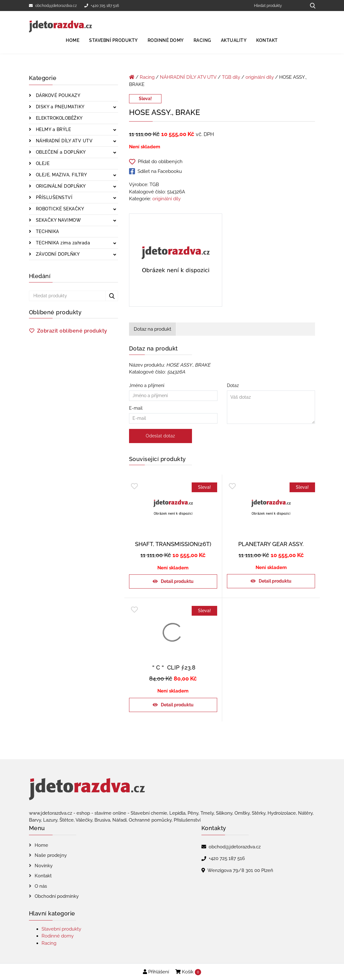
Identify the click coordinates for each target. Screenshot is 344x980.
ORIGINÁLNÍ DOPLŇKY (60, 186)
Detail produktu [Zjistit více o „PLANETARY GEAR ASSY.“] (275, 581)
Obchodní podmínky (57, 896)
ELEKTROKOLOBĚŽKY (59, 118)
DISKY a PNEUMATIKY (59, 107)
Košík (188, 972)
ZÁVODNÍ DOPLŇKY (57, 254)
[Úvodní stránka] (132, 77)
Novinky (44, 866)
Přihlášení (156, 972)
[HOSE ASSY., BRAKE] (176, 261)
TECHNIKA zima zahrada (62, 243)
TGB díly (231, 77)
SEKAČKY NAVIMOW (58, 220)
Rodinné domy (166, 40)
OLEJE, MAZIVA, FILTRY (61, 175)
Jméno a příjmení (173, 390)
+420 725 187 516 (102, 6)
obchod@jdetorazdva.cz (53, 6)
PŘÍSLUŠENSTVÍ (53, 197)
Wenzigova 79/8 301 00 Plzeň (240, 870)
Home (73, 40)
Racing (202, 40)
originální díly (260, 77)
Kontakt (267, 40)
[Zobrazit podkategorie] (115, 108)
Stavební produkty (113, 40)
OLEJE (42, 163)
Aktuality (234, 40)
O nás (41, 886)
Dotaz (271, 404)
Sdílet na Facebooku (155, 171)
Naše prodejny (51, 855)
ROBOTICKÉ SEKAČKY (59, 209)
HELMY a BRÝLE (53, 129)
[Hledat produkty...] (310, 6)
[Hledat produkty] (278, 6)
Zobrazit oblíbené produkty (72, 331)
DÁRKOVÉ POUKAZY (57, 95)
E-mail (173, 413)
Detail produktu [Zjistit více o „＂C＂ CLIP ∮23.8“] (177, 705)
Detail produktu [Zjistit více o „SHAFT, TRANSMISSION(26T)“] (177, 581)
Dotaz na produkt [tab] (152, 329)
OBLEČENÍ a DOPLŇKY (60, 152)
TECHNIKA (47, 231)
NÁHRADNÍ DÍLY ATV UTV (63, 141)
